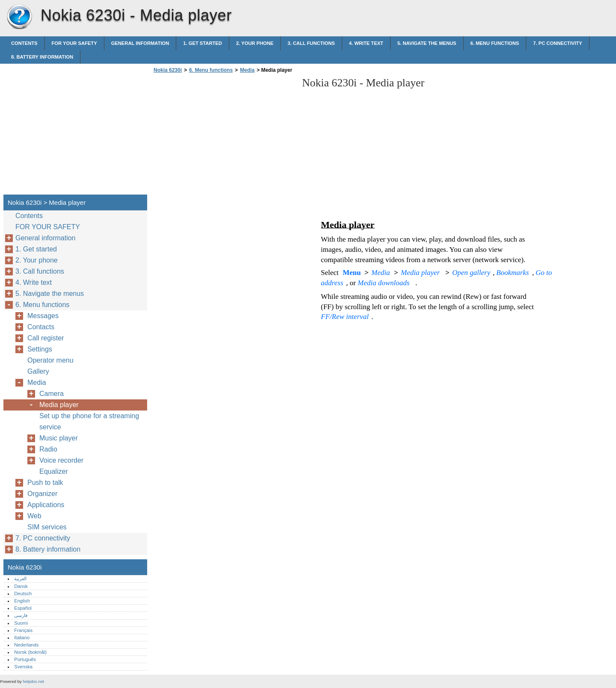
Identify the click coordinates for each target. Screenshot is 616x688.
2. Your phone (255, 43)
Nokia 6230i (19, 17)
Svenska (23, 667)
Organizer (42, 494)
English (22, 601)
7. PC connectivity (557, 43)
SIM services (47, 527)
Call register (46, 338)
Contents (24, 43)
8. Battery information (42, 57)
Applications (46, 505)
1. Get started (203, 43)
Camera (52, 394)
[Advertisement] (223, 136)
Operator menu (50, 360)
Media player (59, 405)
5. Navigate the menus (427, 43)
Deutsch (23, 594)
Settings (40, 349)
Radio (48, 449)
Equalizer (54, 471)
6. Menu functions (495, 43)
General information (140, 43)
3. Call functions (311, 43)
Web (34, 516)
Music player (59, 438)
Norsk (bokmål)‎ (30, 652)
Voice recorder (61, 460)
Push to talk (45, 483)
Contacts (41, 327)
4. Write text (366, 43)
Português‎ (25, 659)
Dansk (21, 586)
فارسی (21, 615)
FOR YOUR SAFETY (74, 43)
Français (23, 630)
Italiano (22, 638)
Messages (43, 316)
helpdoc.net (33, 681)
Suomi (21, 623)
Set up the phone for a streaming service (89, 421)
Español (23, 608)
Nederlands (26, 645)
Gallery (38, 371)
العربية (20, 579)
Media (247, 70)
